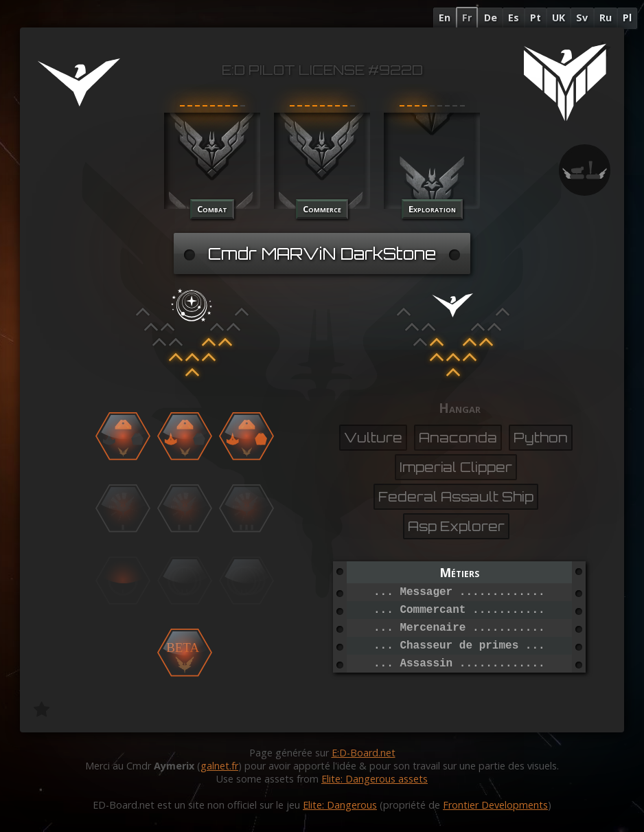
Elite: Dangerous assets (375, 779)
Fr (467, 18)
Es (514, 18)
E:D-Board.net (364, 753)
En (445, 18)
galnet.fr (219, 766)
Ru (606, 18)
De (491, 18)
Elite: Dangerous (340, 805)
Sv (582, 18)
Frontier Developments (495, 805)
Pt (536, 18)
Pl (627, 18)
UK (559, 18)
